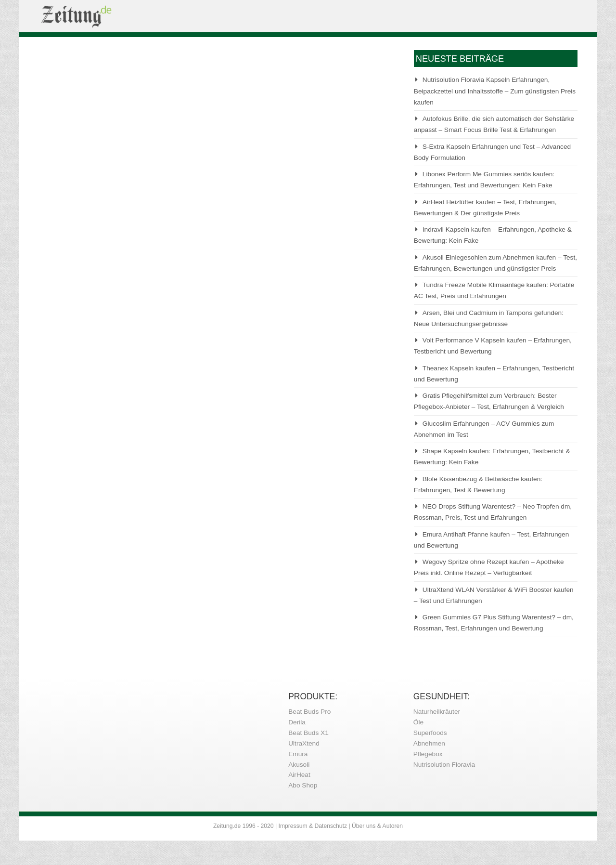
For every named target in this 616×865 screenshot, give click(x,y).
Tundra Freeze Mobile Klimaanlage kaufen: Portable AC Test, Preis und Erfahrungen (494, 290)
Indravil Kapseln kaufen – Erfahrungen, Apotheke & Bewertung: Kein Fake (493, 235)
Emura (298, 754)
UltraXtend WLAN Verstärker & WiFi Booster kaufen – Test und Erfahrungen (494, 595)
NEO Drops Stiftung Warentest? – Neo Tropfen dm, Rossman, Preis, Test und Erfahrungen (493, 512)
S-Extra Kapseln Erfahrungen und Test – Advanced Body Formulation (492, 152)
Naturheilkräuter (437, 712)
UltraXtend (304, 743)
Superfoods (430, 733)
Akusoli (299, 765)
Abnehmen (429, 743)
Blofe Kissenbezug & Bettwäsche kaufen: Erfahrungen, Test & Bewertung (478, 485)
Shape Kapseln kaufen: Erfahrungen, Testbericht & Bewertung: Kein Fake (492, 457)
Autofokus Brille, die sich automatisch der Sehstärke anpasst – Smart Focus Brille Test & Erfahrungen (494, 124)
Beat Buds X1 (308, 733)
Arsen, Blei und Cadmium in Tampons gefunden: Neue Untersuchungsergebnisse (489, 318)
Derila (297, 722)
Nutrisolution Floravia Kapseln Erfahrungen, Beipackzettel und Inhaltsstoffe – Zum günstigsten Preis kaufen (495, 91)
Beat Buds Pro (309, 712)
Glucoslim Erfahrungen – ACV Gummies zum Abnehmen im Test (484, 429)
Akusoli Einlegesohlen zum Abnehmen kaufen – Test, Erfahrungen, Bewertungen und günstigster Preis (495, 263)
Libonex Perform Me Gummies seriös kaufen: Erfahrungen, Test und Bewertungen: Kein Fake (484, 180)
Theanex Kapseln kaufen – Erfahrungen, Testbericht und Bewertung (494, 374)
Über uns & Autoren (377, 826)
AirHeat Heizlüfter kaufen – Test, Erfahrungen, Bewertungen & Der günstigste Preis (485, 208)
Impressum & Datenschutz (313, 826)
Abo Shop (303, 785)
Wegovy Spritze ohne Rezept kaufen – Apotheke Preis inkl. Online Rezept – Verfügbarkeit (489, 567)
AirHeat (299, 775)
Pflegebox (428, 754)
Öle (418, 722)
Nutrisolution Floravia (444, 765)
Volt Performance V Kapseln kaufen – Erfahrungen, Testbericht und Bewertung (493, 346)
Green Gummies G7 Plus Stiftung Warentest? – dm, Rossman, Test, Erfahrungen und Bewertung (494, 623)
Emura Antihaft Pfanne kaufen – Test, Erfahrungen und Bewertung (492, 540)
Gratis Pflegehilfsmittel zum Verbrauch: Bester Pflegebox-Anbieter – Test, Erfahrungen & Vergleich (489, 401)
